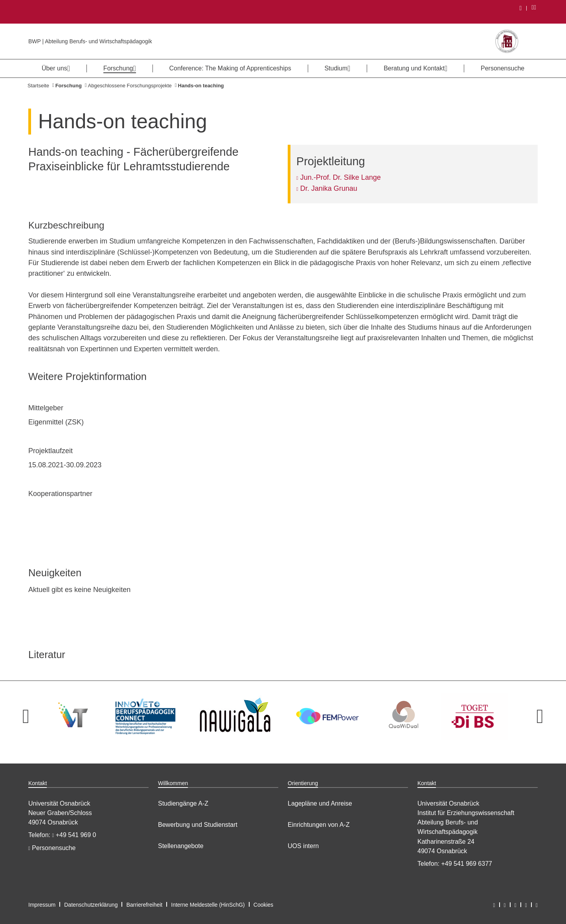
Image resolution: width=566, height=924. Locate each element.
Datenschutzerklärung (91, 905)
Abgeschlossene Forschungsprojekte (130, 86)
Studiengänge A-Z (183, 803)
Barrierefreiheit (144, 905)
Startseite (38, 86)
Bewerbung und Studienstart (198, 825)
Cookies (264, 905)
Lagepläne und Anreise (320, 803)
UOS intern (303, 846)
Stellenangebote (181, 846)
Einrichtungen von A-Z (319, 825)
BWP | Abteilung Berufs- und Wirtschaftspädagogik (90, 41)
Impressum (42, 905)
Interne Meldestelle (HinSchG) (208, 905)
